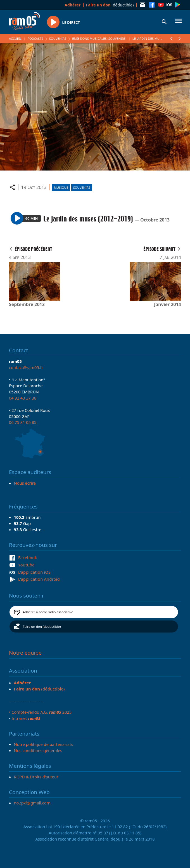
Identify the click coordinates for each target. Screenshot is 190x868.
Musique (61, 187)
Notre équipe (25, 653)
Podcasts (35, 39)
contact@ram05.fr (26, 367)
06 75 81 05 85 (23, 422)
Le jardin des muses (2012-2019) (158, 39)
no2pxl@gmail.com (32, 803)
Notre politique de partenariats (44, 744)
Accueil (15, 39)
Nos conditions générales (38, 750)
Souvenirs (58, 39)
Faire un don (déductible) (42, 627)
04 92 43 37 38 (23, 398)
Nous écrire (25, 483)
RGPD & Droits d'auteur (36, 777)
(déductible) (110, 5)
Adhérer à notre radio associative (48, 612)
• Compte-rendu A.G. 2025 (40, 712)
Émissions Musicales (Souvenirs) (99, 39)
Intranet (26, 718)
